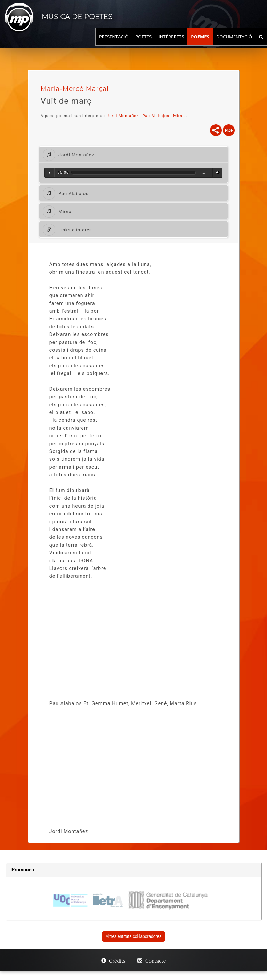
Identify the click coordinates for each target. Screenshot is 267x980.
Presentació (114, 44)
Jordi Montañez (123, 116)
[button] (133, 154)
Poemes (200, 44)
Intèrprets (171, 44)
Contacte (152, 961)
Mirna (180, 116)
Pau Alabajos (156, 116)
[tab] (133, 154)
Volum (217, 173)
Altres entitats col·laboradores (133, 936)
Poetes (143, 44)
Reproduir (50, 173)
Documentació (234, 44)
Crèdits (114, 961)
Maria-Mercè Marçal (75, 89)
